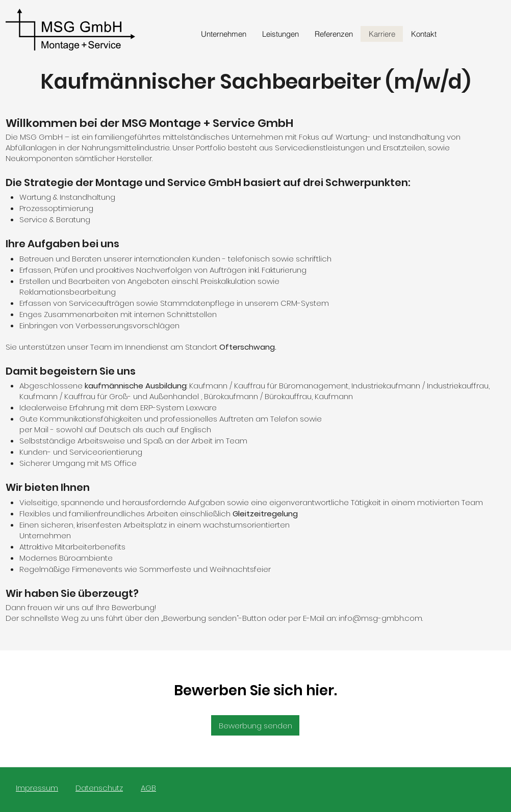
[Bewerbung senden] (255, 725)
